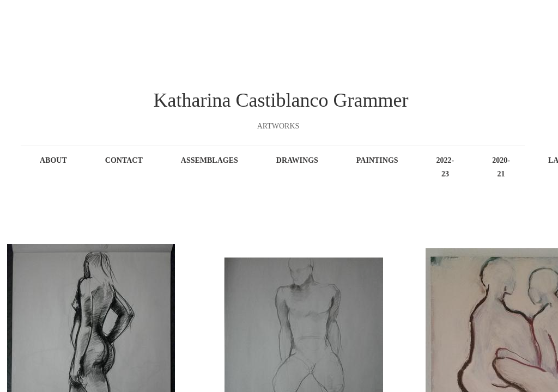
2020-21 (501, 167)
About (53, 160)
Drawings (297, 160)
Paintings (377, 160)
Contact (124, 160)
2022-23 (445, 167)
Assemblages (210, 160)
